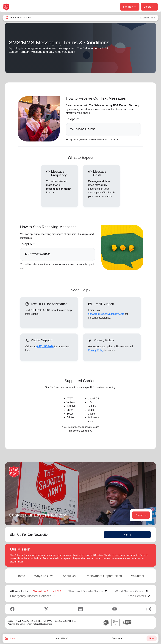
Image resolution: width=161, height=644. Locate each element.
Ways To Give (44, 576)
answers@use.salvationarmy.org (106, 314)
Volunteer (138, 576)
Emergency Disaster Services (33, 596)
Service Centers (148, 18)
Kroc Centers (139, 596)
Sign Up (128, 534)
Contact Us (141, 515)
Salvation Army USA (47, 591)
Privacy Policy (96, 350)
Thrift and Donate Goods (88, 591)
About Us (62, 638)
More (152, 638)
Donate (149, 7)
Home (21, 576)
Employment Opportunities (103, 576)
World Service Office (132, 591)
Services (118, 638)
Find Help (130, 7)
